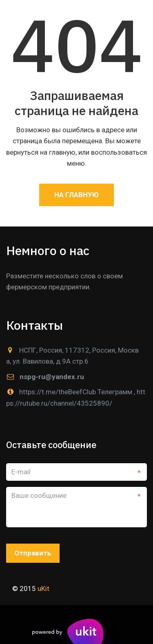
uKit (43, 588)
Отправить (33, 553)
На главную (76, 195)
